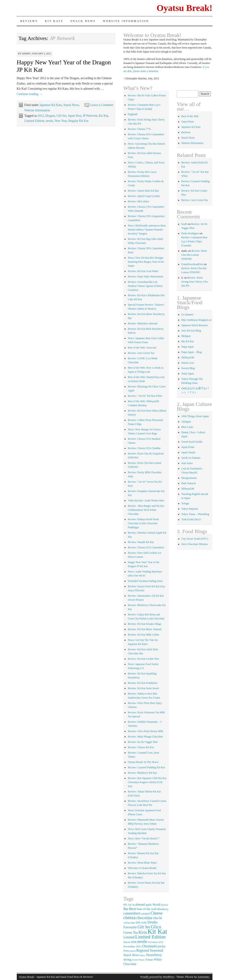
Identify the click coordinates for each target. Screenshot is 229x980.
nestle (50, 121)
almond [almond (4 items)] (140, 904)
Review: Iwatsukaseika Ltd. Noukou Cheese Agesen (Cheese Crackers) (145, 286)
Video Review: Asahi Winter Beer (146, 501)
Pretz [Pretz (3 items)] (126, 951)
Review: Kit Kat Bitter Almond (145, 629)
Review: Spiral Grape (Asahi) (144, 196)
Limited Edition (34, 121)
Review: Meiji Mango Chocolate (145, 737)
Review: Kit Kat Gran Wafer (143, 271)
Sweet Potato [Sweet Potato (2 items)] (138, 960)
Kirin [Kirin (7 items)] (143, 932)
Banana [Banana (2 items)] (164, 905)
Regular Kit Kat (78, 121)
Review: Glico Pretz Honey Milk (145, 731)
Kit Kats (54, 21)
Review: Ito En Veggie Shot (143, 742)
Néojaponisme (189, 478)
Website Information (126, 21)
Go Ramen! (188, 315)
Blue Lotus (187, 427)
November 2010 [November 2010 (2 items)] (156, 942)
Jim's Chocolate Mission (195, 544)
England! (133, 114)
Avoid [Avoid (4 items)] (156, 904)
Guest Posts (188, 122)
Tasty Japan (188, 374)
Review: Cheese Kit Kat (141, 747)
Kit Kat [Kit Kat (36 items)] (157, 931)
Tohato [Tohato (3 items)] (149, 960)
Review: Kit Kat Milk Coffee (143, 635)
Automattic (204, 977)
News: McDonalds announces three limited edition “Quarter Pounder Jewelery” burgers (147, 230)
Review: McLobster (138, 201)
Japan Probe (188, 447)
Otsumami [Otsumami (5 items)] (150, 946)
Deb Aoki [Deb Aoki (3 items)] (141, 923)
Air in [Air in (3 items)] (131, 905)
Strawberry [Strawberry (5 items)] (154, 955)
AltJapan (186, 422)
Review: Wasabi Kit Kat (141, 542)
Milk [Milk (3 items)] (134, 942)
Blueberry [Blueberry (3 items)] (163, 909)
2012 (41, 116)
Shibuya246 (188, 357)
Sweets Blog (188, 368)
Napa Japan (188, 347)
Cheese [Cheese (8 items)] (157, 913)
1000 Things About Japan (195, 416)
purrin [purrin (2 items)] (133, 951)
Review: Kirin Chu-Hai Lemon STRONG (194, 255)
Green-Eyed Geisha (192, 442)
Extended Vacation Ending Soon (145, 581)
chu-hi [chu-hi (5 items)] (157, 918)
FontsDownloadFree (192, 264)
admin (26, 53)
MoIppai (186, 336)
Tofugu (185, 503)
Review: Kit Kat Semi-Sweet (143, 688)
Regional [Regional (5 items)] (143, 950)
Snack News (83, 21)
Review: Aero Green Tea (141, 353)
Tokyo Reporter (190, 509)
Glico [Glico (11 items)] (156, 927)
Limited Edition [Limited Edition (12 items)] (150, 937)
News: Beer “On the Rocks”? (143, 838)
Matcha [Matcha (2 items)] (127, 942)
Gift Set (61, 116)
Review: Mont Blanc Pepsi (142, 863)
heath (184, 224)
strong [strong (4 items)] (127, 959)
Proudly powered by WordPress (157, 977)
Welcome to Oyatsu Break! (142, 868)
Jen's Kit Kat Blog (191, 331)
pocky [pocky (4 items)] (162, 946)
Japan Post (74, 116)
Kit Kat (104, 116)
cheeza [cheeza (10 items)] (129, 918)
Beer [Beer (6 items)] (133, 909)
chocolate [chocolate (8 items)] (144, 918)
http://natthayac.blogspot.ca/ (197, 320)
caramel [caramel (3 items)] (145, 914)
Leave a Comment (102, 105)
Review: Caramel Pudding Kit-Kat (146, 767)
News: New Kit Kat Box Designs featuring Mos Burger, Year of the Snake (146, 262)
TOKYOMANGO (191, 520)
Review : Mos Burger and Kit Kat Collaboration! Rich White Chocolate (146, 510)
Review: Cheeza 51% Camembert (146, 547)
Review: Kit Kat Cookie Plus (143, 659)
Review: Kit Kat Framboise (142, 683)
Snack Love (188, 363)
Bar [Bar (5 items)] (126, 909)
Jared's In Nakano (191, 458)
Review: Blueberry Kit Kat (142, 773)
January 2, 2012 (42, 53)
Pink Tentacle (189, 483)
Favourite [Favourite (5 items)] (130, 927)
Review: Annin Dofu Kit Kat (143, 191)
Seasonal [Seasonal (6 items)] (157, 950)
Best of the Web (190, 116)
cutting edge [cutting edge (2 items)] (129, 923)
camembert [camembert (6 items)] (132, 913)
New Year (61, 121)
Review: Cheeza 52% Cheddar (144, 448)
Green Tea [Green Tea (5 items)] (130, 932)
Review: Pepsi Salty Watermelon (145, 277)
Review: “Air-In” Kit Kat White (145, 396)
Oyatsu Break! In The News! (143, 762)
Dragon (50, 116)
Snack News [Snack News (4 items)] (131, 955)
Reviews (29, 21)
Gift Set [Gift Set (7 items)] (144, 927)
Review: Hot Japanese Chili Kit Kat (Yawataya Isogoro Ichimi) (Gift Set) (147, 782)
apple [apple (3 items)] (149, 905)
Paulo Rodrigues (190, 233)
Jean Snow (187, 463)
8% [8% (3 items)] (125, 905)
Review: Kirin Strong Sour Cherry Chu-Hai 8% (195, 282)
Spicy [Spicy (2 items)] (143, 955)
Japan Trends (188, 452)
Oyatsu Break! (184, 8)
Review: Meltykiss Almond (142, 323)
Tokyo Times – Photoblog (195, 514)
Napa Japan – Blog (192, 352)
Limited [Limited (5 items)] (129, 937)
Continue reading (30, 94)
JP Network (90, 116)
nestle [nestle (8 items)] (142, 941)
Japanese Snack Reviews (195, 325)
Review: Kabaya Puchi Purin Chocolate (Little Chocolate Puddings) (143, 523)
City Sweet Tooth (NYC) (195, 539)
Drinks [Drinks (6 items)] (153, 922)
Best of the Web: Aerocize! (142, 348)
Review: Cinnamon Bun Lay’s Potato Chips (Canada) (194, 241)
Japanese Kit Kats (51, 105)
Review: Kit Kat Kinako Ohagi (144, 624)
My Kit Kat (188, 341)
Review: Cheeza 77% (139, 129)
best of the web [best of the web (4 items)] (147, 909)
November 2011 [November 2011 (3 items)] (132, 946)
